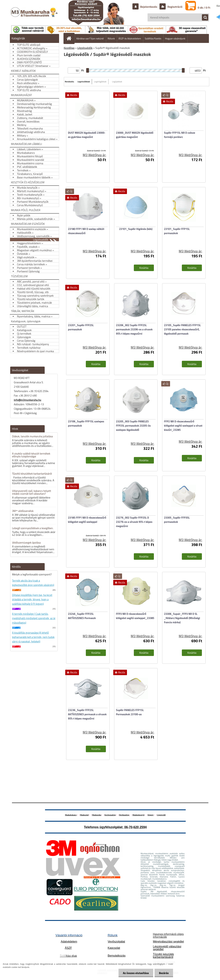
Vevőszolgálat (116, 942)
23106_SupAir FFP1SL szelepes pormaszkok (86, 424)
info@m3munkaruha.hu (28, 400)
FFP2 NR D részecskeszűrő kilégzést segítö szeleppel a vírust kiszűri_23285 (183, 426)
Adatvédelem (69, 942)
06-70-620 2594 (135, 827)
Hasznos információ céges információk (168, 935)
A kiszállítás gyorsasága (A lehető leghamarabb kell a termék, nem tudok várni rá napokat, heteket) (33, 637)
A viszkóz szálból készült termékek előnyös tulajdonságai (31, 455)
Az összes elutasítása (136, 973)
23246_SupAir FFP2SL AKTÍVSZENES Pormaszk (82, 616)
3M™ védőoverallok (23, 511)
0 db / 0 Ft (204, 8)
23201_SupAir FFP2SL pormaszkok (81, 327)
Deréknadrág (124, 815)
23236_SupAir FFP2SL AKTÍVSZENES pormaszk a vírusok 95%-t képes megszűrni (87, 714)
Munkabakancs (71, 815)
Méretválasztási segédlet (168, 942)
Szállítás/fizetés (153, 38)
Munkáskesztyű (138, 815)
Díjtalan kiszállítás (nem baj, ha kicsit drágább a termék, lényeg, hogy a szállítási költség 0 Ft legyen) (32, 599)
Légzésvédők (85, 48)
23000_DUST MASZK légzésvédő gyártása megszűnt (135, 135)
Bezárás (164, 973)
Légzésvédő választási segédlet (167, 948)
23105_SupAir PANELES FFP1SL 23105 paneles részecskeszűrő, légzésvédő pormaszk (182, 329)
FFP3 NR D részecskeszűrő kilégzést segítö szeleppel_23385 (135, 616)
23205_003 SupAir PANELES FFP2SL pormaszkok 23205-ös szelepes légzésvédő (133, 426)
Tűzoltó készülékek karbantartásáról (32, 474)
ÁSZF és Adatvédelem (130, 38)
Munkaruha (97, 815)
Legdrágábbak (100, 82)
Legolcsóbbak (84, 82)
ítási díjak (68, 956)
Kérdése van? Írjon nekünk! (90, 38)
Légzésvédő (161, 815)
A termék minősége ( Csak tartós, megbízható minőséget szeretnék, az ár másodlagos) (34, 618)
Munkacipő (84, 815)
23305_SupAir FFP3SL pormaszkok (177, 520)
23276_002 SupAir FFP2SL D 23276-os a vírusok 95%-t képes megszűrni (134, 522)
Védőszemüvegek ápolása (26, 543)
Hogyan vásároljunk (175, 38)
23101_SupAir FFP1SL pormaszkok (177, 231)
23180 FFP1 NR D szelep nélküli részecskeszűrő (86, 231)
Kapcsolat (114, 948)
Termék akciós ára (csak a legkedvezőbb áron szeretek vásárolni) (33, 583)
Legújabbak (117, 82)
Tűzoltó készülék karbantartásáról (163, 956)
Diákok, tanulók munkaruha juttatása (33, 436)
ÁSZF (68, 948)
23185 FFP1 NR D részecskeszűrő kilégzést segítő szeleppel (87, 520)
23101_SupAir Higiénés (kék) (136, 229)
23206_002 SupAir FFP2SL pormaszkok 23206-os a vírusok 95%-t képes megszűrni (134, 329)
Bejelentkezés (149, 7)
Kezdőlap (69, 48)
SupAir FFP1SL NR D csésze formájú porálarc (180, 135)
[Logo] (34, 16)
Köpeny (151, 815)
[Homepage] (71, 38)
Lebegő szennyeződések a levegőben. (33, 528)
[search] (203, 18)
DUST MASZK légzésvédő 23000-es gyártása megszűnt (87, 135)
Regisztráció (175, 7)
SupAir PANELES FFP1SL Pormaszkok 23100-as (130, 712)
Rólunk (111, 38)
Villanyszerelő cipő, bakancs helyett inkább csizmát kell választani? (32, 492)
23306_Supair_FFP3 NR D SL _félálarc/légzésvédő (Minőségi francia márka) (182, 618)
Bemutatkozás (117, 956)
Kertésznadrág (110, 815)
